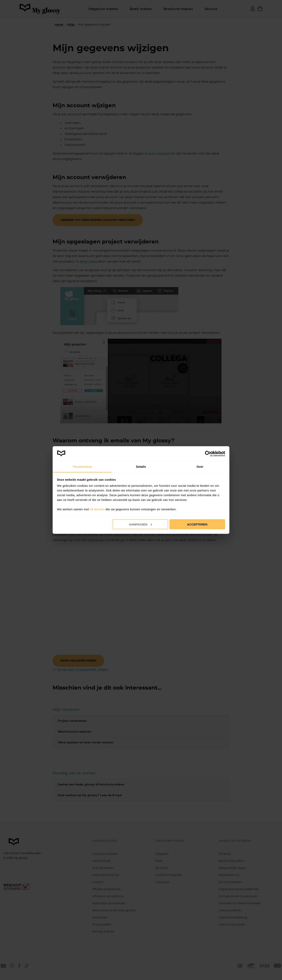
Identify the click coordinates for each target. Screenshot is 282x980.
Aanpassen (141, 524)
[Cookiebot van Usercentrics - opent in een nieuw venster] (208, 454)
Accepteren (197, 524)
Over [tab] (200, 467)
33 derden (97, 509)
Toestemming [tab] (82, 467)
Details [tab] (141, 467)
